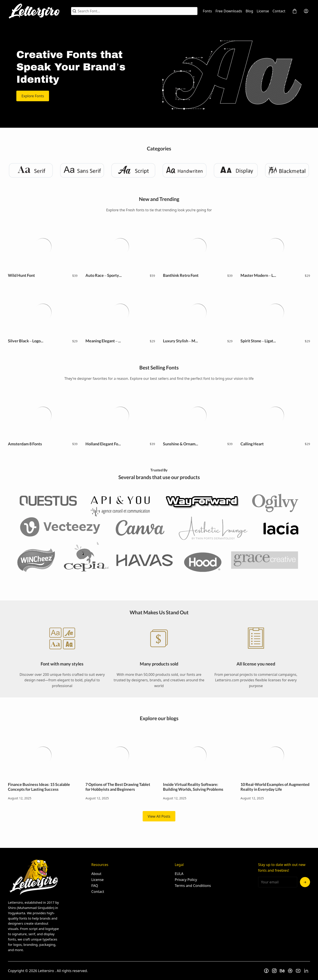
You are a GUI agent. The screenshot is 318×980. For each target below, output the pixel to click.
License (263, 11)
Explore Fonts (33, 96)
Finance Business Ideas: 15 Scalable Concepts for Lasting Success (43, 755)
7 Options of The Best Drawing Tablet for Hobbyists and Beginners (120, 755)
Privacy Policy (186, 880)
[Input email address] (278, 882)
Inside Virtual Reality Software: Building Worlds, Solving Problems (198, 755)
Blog (249, 11)
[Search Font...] (137, 11)
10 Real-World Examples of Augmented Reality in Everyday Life (275, 755)
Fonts (207, 11)
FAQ (95, 886)
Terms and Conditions (193, 886)
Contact (279, 11)
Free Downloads (229, 11)
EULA (179, 874)
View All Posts (159, 816)
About (96, 874)
